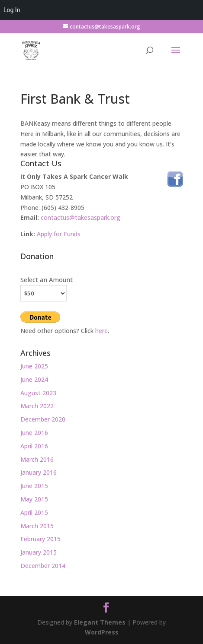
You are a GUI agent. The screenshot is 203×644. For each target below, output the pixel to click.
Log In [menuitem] (12, 10)
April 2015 (34, 512)
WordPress (102, 632)
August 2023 (38, 393)
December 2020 (43, 419)
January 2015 (39, 552)
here (101, 331)
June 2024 (34, 379)
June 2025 (34, 366)
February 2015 (40, 539)
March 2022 (37, 406)
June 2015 (34, 486)
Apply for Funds (59, 234)
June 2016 (34, 433)
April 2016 (34, 446)
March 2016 (37, 459)
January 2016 (39, 472)
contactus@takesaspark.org (81, 217)
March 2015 (37, 526)
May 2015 (34, 499)
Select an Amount (47, 279)
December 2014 (43, 566)
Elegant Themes (100, 622)
